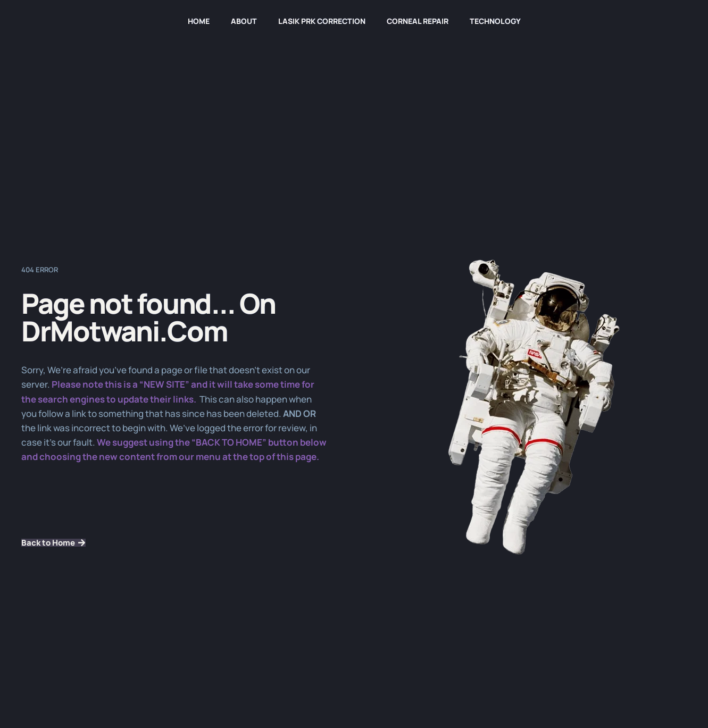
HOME (199, 21)
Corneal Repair (418, 21)
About (244, 21)
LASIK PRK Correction (322, 21)
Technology (495, 21)
